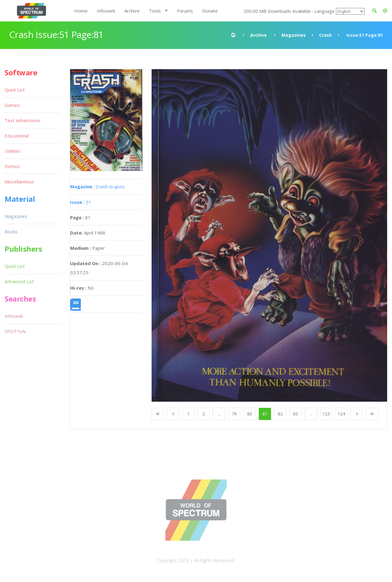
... (219, 414)
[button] (385, 11)
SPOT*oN (15, 331)
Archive (132, 11)
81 (265, 414)
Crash (325, 35)
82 (280, 414)
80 (250, 414)
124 (341, 414)
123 (326, 414)
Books (11, 231)
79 (234, 414)
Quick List (15, 90)
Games (12, 105)
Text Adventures (23, 120)
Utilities (13, 151)
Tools (155, 11)
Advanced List (19, 281)
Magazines (294, 35)
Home (81, 11)
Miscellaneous (19, 182)
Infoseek (106, 11)
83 (296, 414)
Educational (17, 136)
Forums (185, 11)
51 (81, 202)
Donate (210, 11)
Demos (12, 166)
